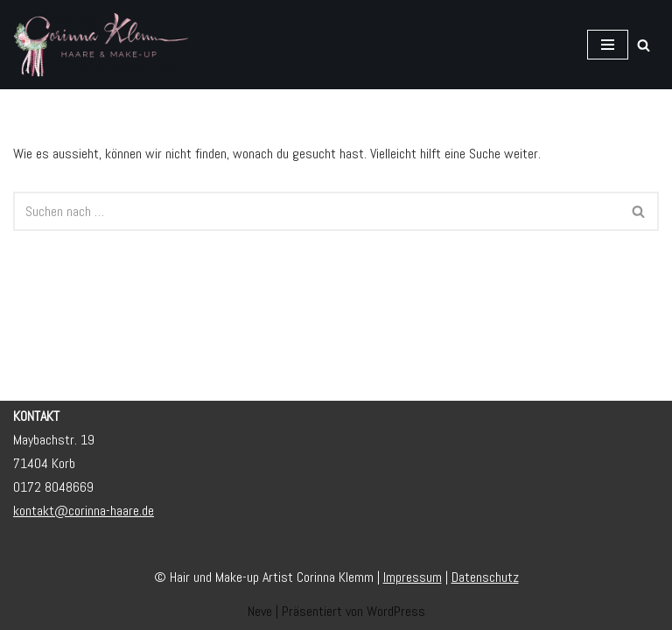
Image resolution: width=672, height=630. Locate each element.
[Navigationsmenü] (608, 45)
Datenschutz (485, 577)
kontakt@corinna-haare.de (84, 511)
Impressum (413, 577)
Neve (260, 611)
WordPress (396, 611)
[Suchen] (644, 45)
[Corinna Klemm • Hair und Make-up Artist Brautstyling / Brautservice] (101, 45)
